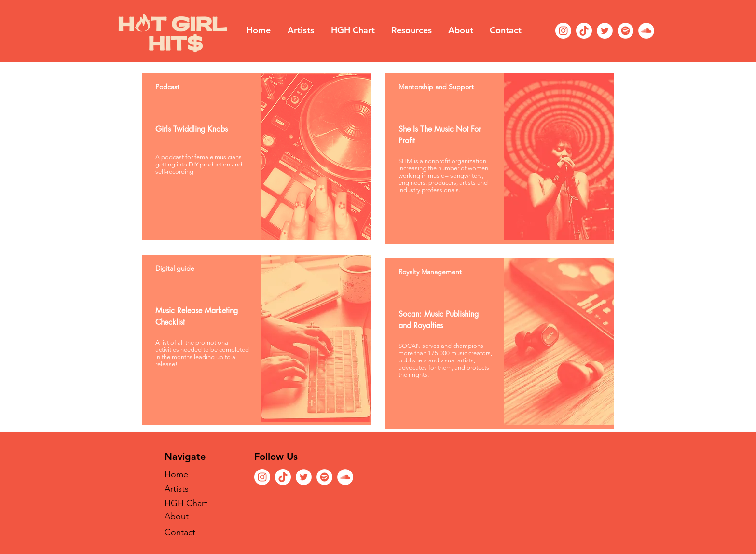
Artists (177, 489)
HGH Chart (186, 503)
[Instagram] (563, 31)
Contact (180, 532)
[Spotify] (625, 31)
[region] (256, 157)
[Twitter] (605, 31)
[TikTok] (584, 31)
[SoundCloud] (646, 31)
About (177, 516)
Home (176, 474)
